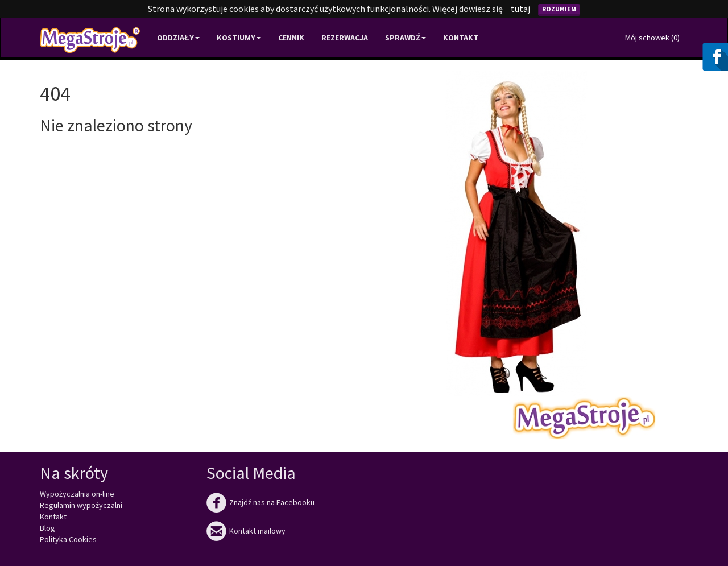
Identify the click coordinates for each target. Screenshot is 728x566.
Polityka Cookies (68, 539)
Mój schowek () (652, 38)
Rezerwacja (345, 38)
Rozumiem (559, 9)
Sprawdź (406, 38)
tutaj (520, 9)
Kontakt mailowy (246, 531)
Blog (47, 528)
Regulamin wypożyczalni (81, 505)
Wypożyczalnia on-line (77, 494)
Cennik (291, 38)
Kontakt (461, 38)
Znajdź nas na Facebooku (260, 502)
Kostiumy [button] (239, 38)
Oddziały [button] (178, 38)
